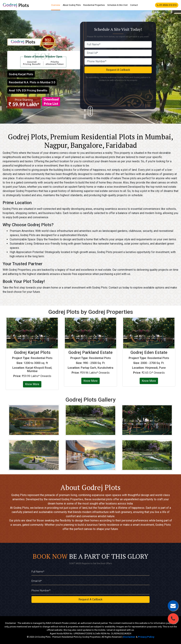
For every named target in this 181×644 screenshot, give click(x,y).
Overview (56, 5)
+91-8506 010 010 (167, 5)
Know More (32, 384)
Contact (134, 5)
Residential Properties (94, 5)
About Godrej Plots (72, 5)
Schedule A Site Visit (117, 5)
